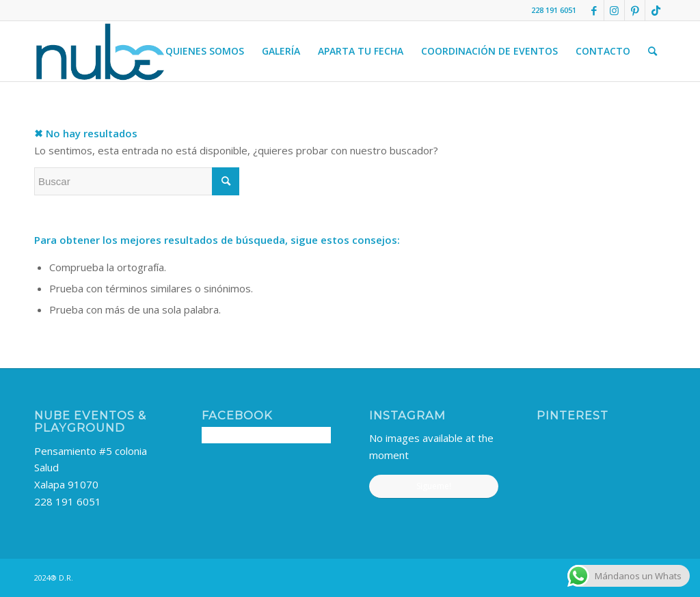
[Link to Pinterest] (635, 10)
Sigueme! (434, 486)
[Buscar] (652, 51)
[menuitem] (205, 51)
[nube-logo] (100, 51)
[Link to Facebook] (594, 10)
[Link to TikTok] (656, 10)
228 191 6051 (68, 501)
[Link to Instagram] (614, 10)
